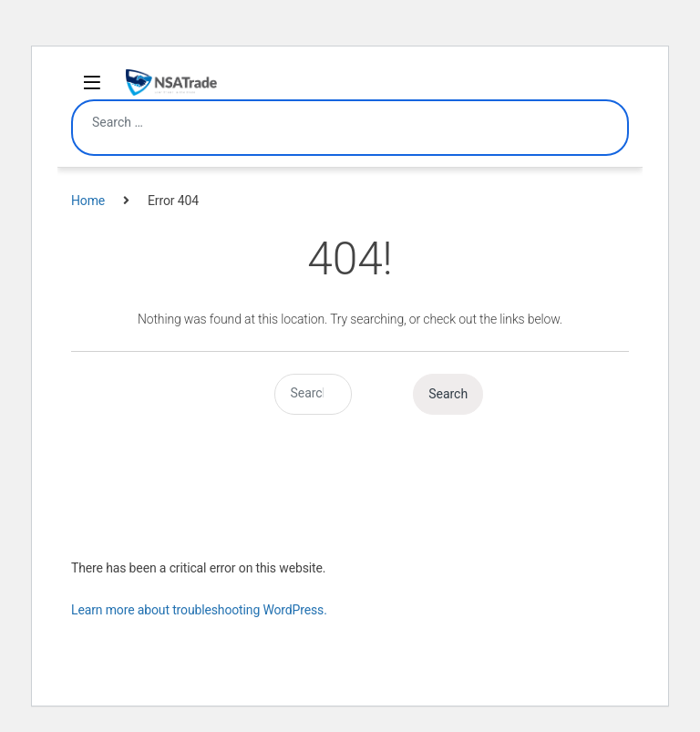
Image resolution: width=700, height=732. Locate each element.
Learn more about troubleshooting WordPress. (199, 610)
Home (88, 201)
